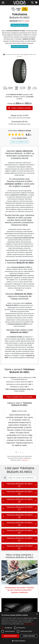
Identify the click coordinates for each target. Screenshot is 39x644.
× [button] (37, 614)
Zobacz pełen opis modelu (19, 46)
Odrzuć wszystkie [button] (29, 636)
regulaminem (25, 460)
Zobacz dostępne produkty (19, 108)
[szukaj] (32, 2)
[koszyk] (36, 2)
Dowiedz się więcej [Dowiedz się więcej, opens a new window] (30, 624)
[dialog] (19, 628)
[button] (16, 452)
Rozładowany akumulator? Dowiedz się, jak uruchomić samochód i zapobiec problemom (19, 590)
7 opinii (26, 21)
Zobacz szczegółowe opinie (19, 25)
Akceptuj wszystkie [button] (10, 636)
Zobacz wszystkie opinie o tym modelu (19, 397)
